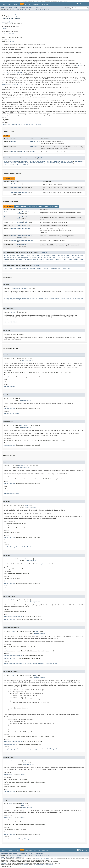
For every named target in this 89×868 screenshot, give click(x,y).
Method (25, 10)
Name (5, 217)
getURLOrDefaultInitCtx (25, 236)
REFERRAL (7, 163)
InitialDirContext (8, 34)
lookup (6, 259)
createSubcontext (37, 255)
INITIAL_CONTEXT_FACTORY (44, 161)
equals (11, 269)
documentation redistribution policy (43, 865)
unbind (76, 259)
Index (43, 4)
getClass (25, 269)
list (54, 257)
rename (64, 259)
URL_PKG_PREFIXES (22, 165)
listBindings (66, 257)
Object (10, 39)
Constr (19, 10)
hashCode (32, 269)
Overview (4, 4)
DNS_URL (31, 161)
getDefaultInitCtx (23, 229)
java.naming (12, 14)
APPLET (6, 161)
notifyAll (46, 269)
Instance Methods (35, 206)
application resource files (34, 54)
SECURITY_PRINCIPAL (52, 163)
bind (18, 255)
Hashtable (15, 152)
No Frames (29, 7)
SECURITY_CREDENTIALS (37, 163)
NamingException (28, 360)
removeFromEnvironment (53, 259)
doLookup (20, 222)
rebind (35, 259)
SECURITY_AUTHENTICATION (20, 163)
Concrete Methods (51, 206)
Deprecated (36, 4)
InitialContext (16, 184)
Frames (23, 7)
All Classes (40, 7)
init (19, 245)
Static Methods (21, 206)
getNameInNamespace (22, 257)
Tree (30, 4)
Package (16, 4)
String (6, 212)
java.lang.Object (7, 22)
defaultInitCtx (35, 141)
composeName (21, 212)
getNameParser (35, 257)
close (28, 255)
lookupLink (19, 259)
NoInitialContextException (13, 617)
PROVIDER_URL (79, 161)
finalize (18, 269)
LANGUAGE (57, 161)
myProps (32, 152)
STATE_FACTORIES (9, 165)
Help (47, 4)
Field (14, 10)
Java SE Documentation (43, 859)
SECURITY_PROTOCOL (67, 163)
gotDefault (33, 147)
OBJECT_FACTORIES (67, 161)
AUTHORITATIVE (14, 161)
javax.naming (13, 16)
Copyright (3, 863)
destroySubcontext (64, 255)
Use (26, 4)
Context (4, 28)
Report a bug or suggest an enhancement (12, 857)
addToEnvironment (10, 255)
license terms (63, 1)
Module (10, 4)
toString (54, 269)
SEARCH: (67, 8)
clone (5, 269)
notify (39, 269)
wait (60, 269)
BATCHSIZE (24, 161)
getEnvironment (9, 257)
